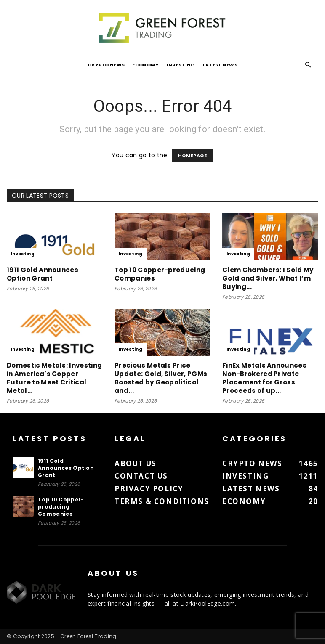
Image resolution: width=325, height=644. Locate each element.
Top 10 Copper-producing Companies (160, 274)
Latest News (220, 65)
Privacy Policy (149, 489)
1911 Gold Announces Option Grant (43, 274)
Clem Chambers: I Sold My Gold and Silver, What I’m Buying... (268, 278)
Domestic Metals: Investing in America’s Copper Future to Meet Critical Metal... (54, 378)
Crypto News (106, 65)
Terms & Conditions (162, 501)
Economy (145, 65)
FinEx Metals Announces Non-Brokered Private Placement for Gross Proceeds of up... (264, 378)
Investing (181, 65)
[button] (308, 65)
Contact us (141, 476)
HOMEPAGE (193, 156)
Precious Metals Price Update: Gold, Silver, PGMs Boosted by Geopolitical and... (161, 378)
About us (136, 463)
